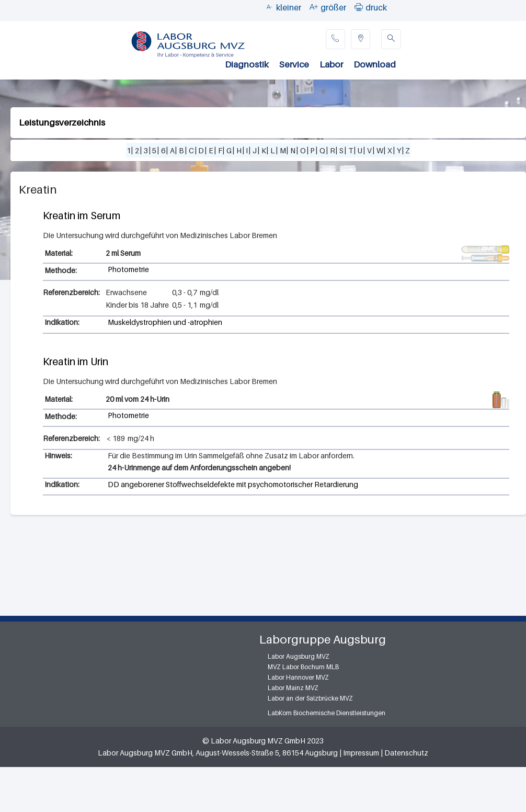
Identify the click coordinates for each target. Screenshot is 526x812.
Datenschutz (406, 753)
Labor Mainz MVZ (293, 688)
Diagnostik (247, 64)
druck (376, 7)
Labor (331, 64)
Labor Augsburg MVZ (299, 656)
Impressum (361, 753)
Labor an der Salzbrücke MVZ (310, 698)
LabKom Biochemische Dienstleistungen (327, 713)
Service (294, 64)
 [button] (359, 7)
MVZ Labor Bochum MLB (303, 667)
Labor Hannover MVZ (298, 677)
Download (375, 64)
